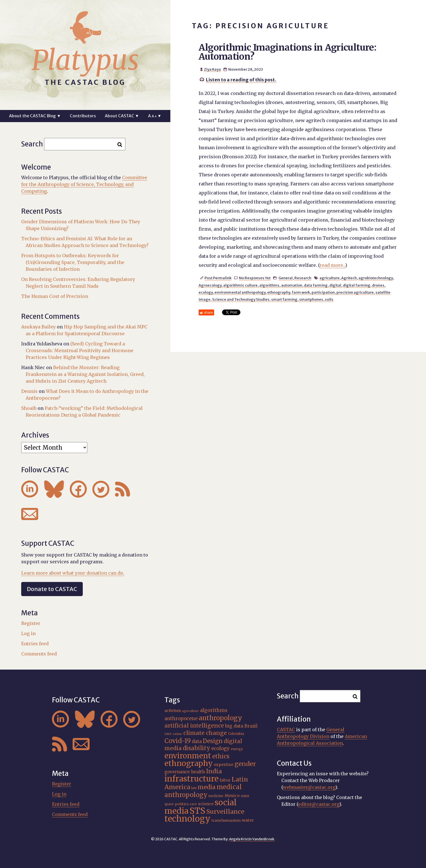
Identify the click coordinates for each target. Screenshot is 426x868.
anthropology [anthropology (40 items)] (220, 718)
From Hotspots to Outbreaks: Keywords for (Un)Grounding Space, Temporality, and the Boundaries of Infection (73, 262)
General (286, 278)
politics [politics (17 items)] (182, 804)
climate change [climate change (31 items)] (205, 733)
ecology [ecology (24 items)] (220, 749)
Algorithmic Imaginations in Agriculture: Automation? (287, 52)
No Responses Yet (255, 278)
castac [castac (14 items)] (177, 734)
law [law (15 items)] (194, 788)
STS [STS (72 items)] (197, 811)
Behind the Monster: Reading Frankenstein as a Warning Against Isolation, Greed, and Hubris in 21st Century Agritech (85, 374)
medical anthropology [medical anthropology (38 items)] (203, 791)
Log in (28, 633)
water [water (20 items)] (248, 820)
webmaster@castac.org (309, 787)
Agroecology (210, 285)
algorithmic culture (240, 285)
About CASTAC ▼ (122, 116)
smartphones (311, 299)
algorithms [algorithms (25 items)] (214, 710)
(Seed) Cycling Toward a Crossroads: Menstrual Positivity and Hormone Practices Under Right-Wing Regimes (80, 350)
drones (378, 285)
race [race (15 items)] (193, 804)
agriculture (330, 278)
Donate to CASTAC (52, 589)
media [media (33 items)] (207, 787)
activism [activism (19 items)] (173, 711)
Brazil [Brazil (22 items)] (251, 726)
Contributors (83, 116)
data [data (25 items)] (197, 741)
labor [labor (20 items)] (225, 780)
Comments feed (39, 654)
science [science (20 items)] (206, 804)
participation (323, 292)
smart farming (284, 299)
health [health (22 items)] (198, 772)
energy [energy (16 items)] (237, 749)
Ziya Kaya (212, 69)
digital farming (357, 285)
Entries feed (35, 644)
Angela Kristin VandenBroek (252, 839)
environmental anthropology (240, 292)
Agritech (349, 278)
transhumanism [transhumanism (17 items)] (226, 820)
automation (292, 285)
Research (303, 278)
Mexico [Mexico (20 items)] (232, 796)
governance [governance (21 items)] (177, 772)
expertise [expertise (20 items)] (224, 765)
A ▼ (155, 116)
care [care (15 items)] (168, 734)
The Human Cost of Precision (55, 296)
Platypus (85, 60)
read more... (332, 265)
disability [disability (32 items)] (196, 748)
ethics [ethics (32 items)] (221, 756)
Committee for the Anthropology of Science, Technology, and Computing (84, 184)
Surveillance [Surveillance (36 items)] (225, 812)
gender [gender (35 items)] (245, 764)
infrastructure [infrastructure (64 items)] (192, 779)
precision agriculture (355, 292)
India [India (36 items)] (214, 771)
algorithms (269, 285)
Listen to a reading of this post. (241, 80)
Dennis (29, 391)
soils (329, 299)
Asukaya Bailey (38, 327)
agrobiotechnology (376, 278)
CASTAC (286, 730)
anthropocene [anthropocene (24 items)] (181, 719)
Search (32, 144)
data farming (316, 285)
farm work (301, 292)
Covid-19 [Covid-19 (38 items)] (178, 741)
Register (31, 623)
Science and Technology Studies (241, 299)
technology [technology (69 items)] (187, 819)
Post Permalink (218, 278)
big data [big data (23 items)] (234, 726)
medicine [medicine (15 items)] (216, 796)
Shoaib (29, 408)
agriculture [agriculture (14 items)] (190, 711)
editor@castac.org (319, 804)
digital (335, 285)
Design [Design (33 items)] (213, 741)
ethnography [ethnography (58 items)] (189, 763)
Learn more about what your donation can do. (73, 573)
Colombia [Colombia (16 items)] (236, 734)
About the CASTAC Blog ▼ (35, 116)
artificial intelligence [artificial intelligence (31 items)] (194, 726)
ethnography (279, 292)
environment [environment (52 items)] (188, 756)
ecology (206, 292)
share (208, 312)
